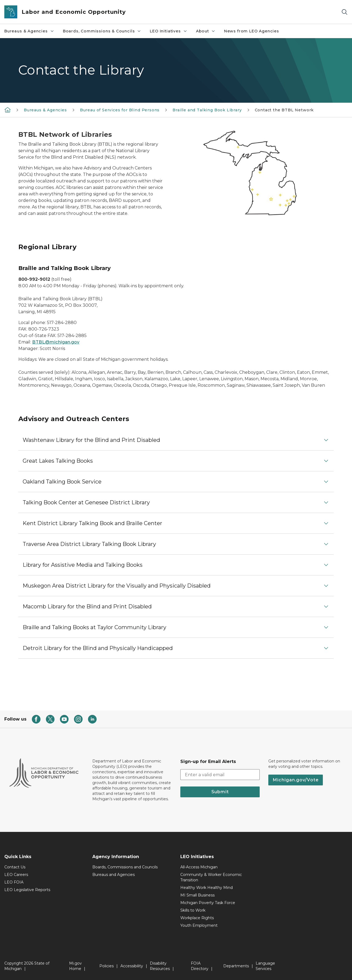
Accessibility (132, 966)
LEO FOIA (14, 882)
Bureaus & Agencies (29, 31)
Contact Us (15, 867)
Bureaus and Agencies (114, 875)
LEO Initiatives (168, 31)
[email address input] (220, 775)
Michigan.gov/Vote (296, 780)
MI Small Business (197, 895)
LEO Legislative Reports (27, 890)
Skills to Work (193, 910)
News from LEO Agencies (252, 31)
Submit (220, 792)
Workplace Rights (197, 918)
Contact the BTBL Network (284, 110)
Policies (106, 966)
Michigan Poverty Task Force (208, 903)
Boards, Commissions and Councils (125, 867)
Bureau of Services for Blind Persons (120, 110)
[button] (176, 440)
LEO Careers (16, 875)
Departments (236, 966)
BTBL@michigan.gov (56, 342)
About (206, 31)
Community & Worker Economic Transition (211, 877)
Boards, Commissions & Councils (102, 31)
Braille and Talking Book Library (207, 110)
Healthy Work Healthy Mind (207, 888)
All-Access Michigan (199, 867)
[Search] (344, 12)
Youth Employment (199, 925)
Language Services (265, 966)
